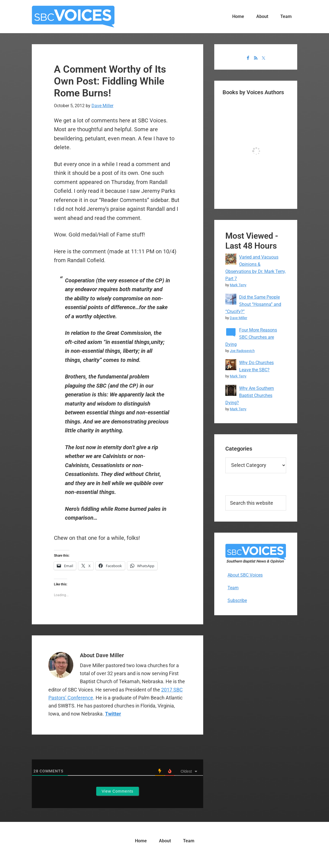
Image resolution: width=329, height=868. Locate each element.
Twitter (113, 714)
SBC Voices (73, 17)
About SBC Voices (245, 575)
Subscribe (237, 600)
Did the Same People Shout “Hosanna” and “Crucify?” (253, 304)
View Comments (118, 791)
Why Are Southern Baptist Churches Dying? (250, 395)
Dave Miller (238, 318)
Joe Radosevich (242, 351)
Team (233, 588)
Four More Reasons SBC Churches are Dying (251, 337)
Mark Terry (238, 285)
